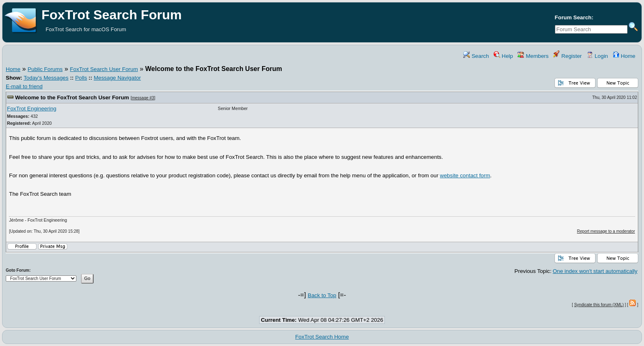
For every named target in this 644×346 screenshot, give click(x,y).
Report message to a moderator (606, 231)
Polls (81, 78)
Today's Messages (46, 78)
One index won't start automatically (595, 271)
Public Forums (45, 69)
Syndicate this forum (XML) (599, 305)
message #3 (143, 98)
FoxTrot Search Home (322, 337)
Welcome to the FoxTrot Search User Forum (72, 97)
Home (624, 56)
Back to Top (322, 295)
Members (533, 56)
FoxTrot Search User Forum (104, 69)
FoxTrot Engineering (32, 109)
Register (567, 56)
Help (503, 56)
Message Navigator (117, 78)
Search (476, 56)
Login (597, 56)
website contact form (465, 175)
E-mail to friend (24, 86)
